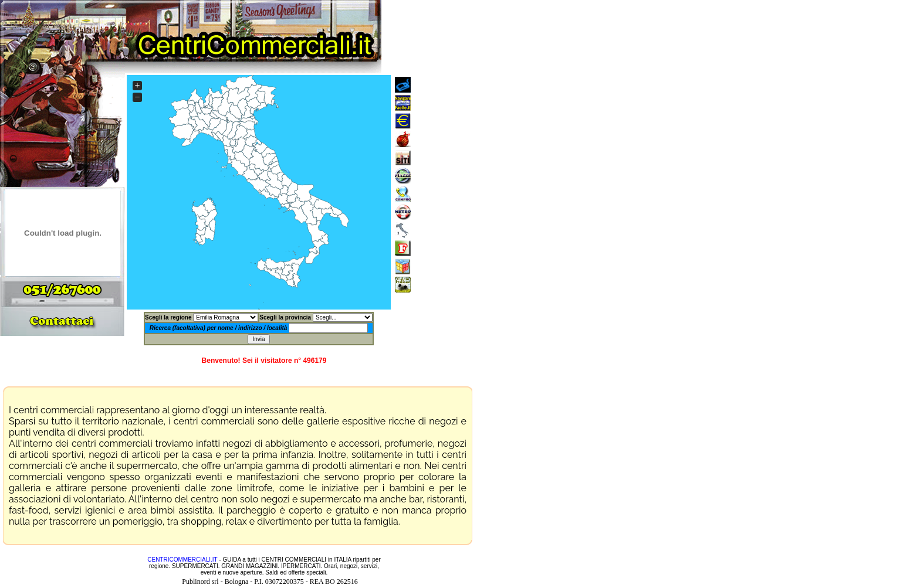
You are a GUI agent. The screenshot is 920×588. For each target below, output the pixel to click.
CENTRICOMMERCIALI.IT (182, 560)
